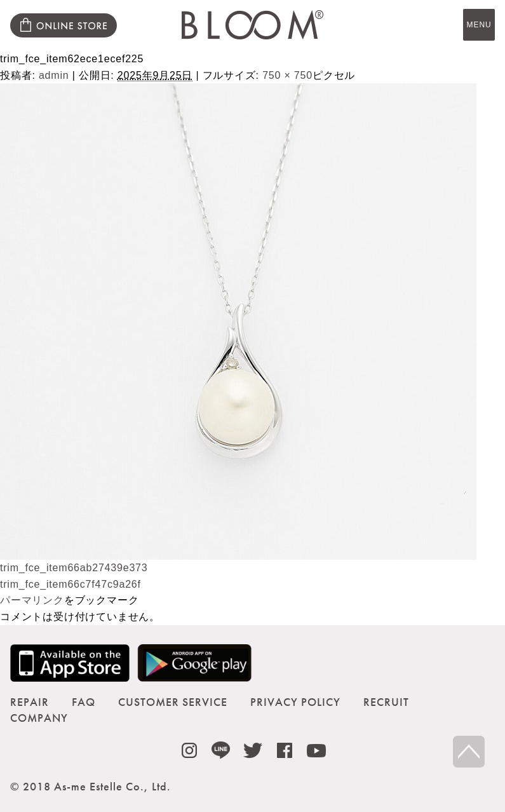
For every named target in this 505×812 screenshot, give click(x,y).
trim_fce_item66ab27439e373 (74, 568)
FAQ (84, 702)
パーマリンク (32, 600)
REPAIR (30, 702)
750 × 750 (287, 75)
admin (54, 75)
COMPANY (39, 718)
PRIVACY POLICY (295, 702)
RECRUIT (386, 702)
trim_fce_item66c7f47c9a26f (71, 584)
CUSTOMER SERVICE (173, 702)
